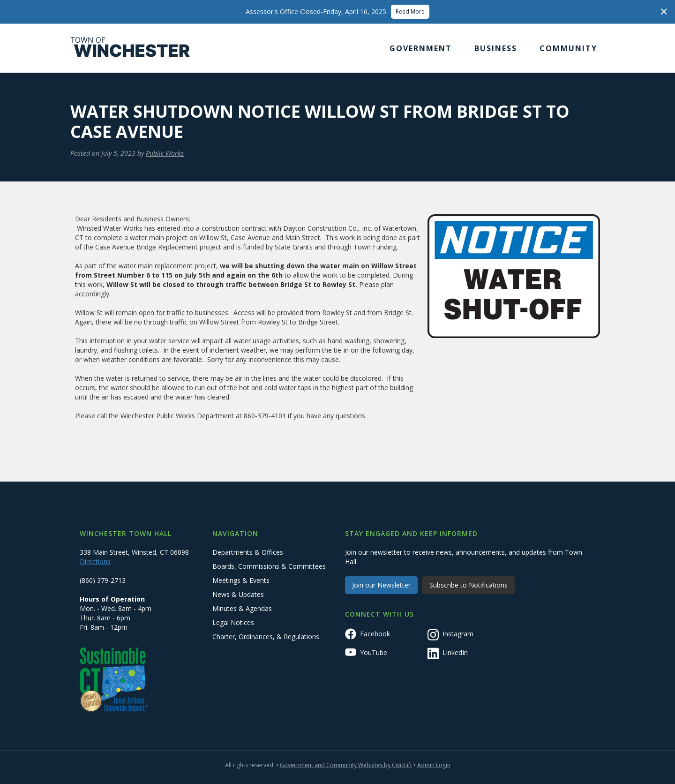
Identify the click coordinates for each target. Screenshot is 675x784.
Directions (95, 562)
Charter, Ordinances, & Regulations (266, 637)
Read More (410, 11)
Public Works (165, 153)
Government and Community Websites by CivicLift (346, 765)
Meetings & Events (241, 580)
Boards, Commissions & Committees (269, 566)
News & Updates (238, 594)
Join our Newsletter (381, 585)
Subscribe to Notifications (469, 585)
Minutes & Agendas (242, 608)
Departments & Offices (248, 552)
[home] (130, 48)
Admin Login (434, 765)
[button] (421, 48)
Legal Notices (233, 622)
